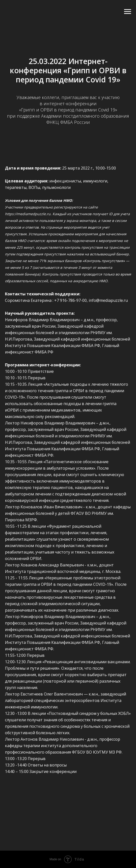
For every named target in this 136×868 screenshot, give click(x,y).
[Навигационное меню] (128, 12)
